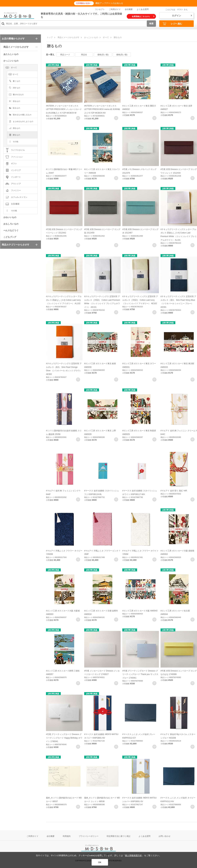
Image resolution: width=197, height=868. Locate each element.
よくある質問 (143, 9)
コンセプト (100, 9)
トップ (50, 37)
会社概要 (129, 9)
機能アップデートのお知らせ (109, 3)
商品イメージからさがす (68, 37)
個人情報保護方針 (133, 855)
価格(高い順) (122, 55)
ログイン (182, 16)
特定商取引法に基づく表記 (119, 836)
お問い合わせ (164, 836)
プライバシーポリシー (89, 836)
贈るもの (118, 37)
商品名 (84, 55)
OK (100, 862)
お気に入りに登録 (78, 118)
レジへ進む (172, 24)
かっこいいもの (91, 37)
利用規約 (67, 836)
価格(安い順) (103, 55)
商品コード (65, 55)
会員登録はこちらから (143, 16)
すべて (106, 37)
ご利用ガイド (115, 9)
